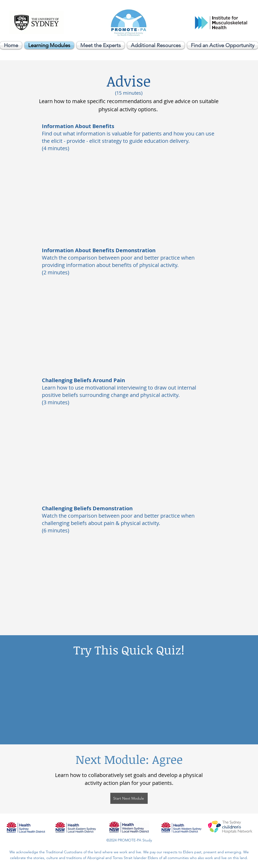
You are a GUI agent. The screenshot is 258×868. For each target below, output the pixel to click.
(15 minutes (128, 93)
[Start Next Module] (129, 798)
